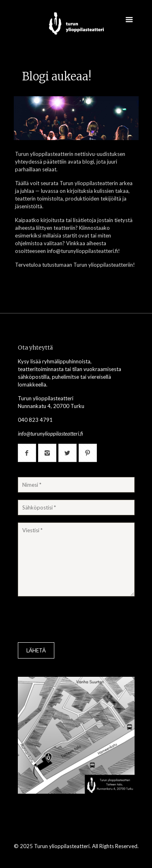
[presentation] (79, 620)
